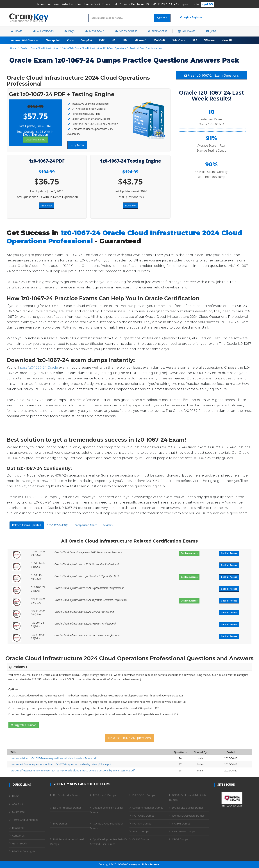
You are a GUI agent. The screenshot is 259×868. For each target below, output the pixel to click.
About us (17, 804)
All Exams (187, 31)
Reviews (108, 525)
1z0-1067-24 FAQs (58, 525)
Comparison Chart (86, 525)
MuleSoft (159, 40)
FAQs (70, 31)
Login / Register (191, 17)
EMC (102, 40)
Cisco (70, 40)
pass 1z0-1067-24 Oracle (39, 368)
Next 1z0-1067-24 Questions (129, 738)
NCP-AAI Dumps (142, 823)
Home (17, 31)
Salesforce (179, 40)
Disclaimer (18, 828)
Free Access (158, 31)
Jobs (211, 31)
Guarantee (18, 812)
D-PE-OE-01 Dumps (144, 795)
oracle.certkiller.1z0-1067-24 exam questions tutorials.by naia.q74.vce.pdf (54, 758)
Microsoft (141, 40)
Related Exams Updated (27, 525)
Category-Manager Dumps (148, 808)
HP (113, 40)
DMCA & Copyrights (24, 851)
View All (227, 40)
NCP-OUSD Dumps (143, 816)
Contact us (18, 836)
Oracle (24, 48)
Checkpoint (53, 40)
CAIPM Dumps (141, 839)
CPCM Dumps (180, 839)
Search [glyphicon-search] (162, 18)
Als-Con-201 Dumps (184, 831)
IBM (125, 40)
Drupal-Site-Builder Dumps (188, 808)
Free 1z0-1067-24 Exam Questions (212, 75)
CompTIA (86, 40)
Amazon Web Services (25, 40)
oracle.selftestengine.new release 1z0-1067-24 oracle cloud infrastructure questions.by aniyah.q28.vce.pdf (73, 770)
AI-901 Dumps (141, 831)
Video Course (126, 31)
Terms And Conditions (25, 820)
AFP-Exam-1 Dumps (104, 795)
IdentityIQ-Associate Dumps (188, 816)
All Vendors (43, 31)
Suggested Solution (24, 725)
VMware (209, 40)
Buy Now (77, 145)
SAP (195, 40)
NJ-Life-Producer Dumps (67, 808)
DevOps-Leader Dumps (67, 795)
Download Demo (35, 139)
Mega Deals (95, 31)
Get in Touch (20, 843)
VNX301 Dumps (181, 823)
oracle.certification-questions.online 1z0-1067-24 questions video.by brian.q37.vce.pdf (61, 764)
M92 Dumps (60, 823)
